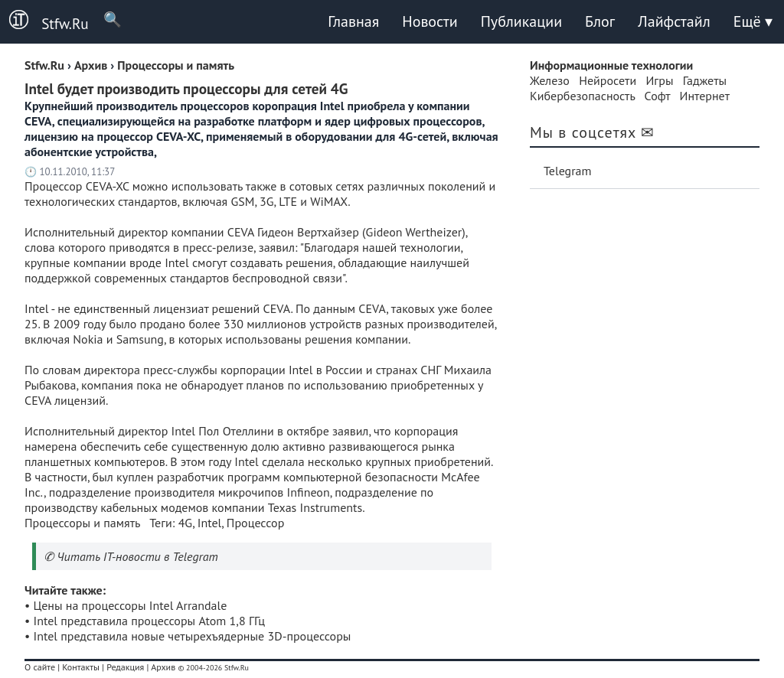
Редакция (125, 667)
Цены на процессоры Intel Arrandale (131, 605)
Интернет (705, 96)
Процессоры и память (82, 523)
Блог (600, 21)
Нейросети (608, 80)
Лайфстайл (674, 21)
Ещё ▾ (753, 21)
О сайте (40, 667)
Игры (659, 80)
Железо (550, 80)
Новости (430, 21)
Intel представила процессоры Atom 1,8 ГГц (150, 621)
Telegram (568, 171)
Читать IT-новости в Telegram (137, 556)
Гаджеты (705, 80)
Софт (658, 96)
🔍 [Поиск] (105, 19)
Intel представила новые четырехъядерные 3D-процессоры (193, 636)
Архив (163, 667)
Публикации (521, 21)
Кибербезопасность (582, 96)
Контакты (81, 667)
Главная (353, 21)
